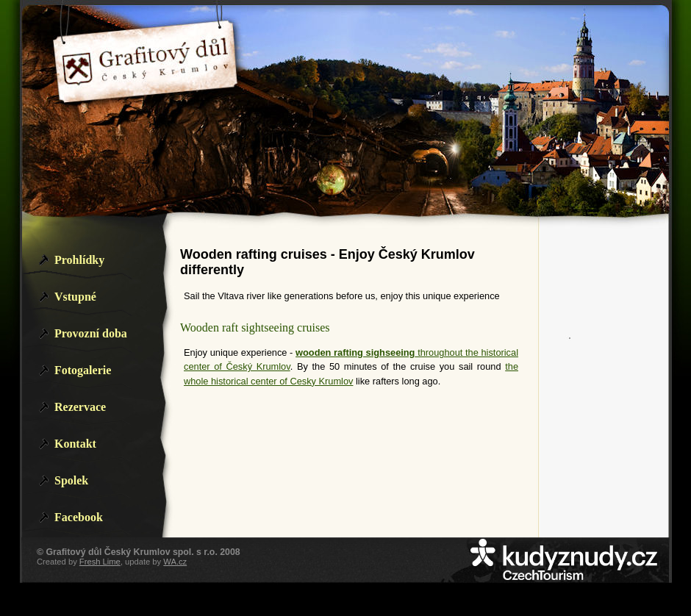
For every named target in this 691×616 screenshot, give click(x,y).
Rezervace (80, 407)
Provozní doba (91, 333)
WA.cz (175, 562)
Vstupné (75, 297)
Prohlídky (79, 260)
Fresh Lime (100, 562)
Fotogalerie (83, 370)
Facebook (79, 517)
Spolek (71, 480)
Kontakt (75, 444)
